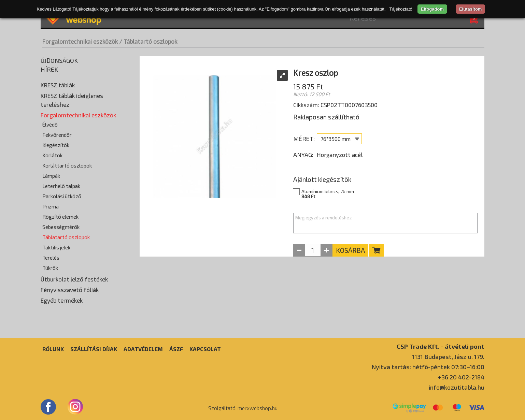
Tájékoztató (401, 9)
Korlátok (52, 155)
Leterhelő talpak (61, 186)
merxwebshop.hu (258, 408)
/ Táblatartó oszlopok (148, 41)
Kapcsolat (205, 349)
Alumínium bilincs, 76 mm (359, 194)
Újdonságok (59, 60)
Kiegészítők (56, 145)
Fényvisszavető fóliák (70, 290)
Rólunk (53, 349)
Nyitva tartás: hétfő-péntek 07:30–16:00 (428, 367)
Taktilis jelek (56, 247)
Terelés (51, 258)
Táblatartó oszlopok (66, 237)
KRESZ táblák (58, 85)
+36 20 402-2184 (461, 377)
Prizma (51, 206)
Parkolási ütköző (62, 196)
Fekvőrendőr (57, 135)
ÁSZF (176, 349)
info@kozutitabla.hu (457, 387)
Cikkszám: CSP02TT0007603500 (335, 105)
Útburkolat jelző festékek (74, 279)
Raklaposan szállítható (326, 117)
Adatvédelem (143, 349)
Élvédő (50, 125)
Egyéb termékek (62, 300)
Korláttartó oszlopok (67, 165)
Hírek (49, 69)
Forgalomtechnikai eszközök (80, 41)
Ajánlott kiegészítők (322, 179)
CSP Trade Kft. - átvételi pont (441, 346)
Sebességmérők (61, 227)
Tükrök (50, 268)
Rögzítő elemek (60, 217)
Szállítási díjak (94, 349)
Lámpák (51, 176)
